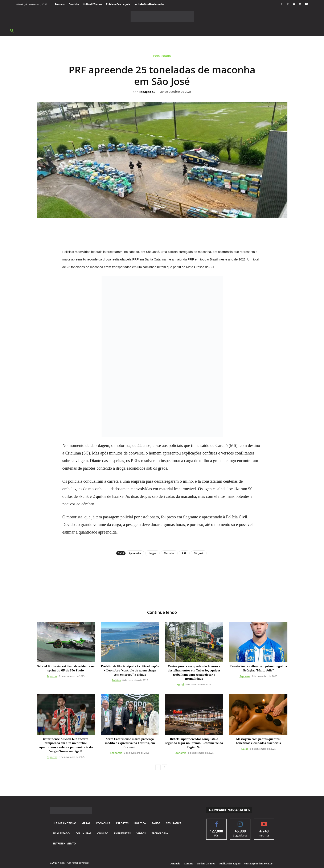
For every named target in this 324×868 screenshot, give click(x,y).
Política (116, 681)
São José (199, 553)
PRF (184, 553)
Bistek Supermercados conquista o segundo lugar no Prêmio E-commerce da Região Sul (194, 743)
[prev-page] (158, 768)
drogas (152, 553)
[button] (12, 31)
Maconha (169, 553)
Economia (116, 753)
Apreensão (135, 553)
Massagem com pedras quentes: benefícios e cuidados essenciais (258, 741)
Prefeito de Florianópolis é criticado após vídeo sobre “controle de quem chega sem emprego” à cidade (130, 670)
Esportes (52, 677)
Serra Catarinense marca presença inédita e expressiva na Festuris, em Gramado (130, 743)
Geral (181, 685)
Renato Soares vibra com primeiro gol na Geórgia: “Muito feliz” (258, 668)
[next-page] (165, 768)
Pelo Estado (162, 57)
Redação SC (147, 92)
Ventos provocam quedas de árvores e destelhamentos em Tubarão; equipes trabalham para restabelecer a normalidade (194, 672)
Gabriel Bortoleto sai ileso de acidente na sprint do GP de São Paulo (66, 668)
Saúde (245, 749)
